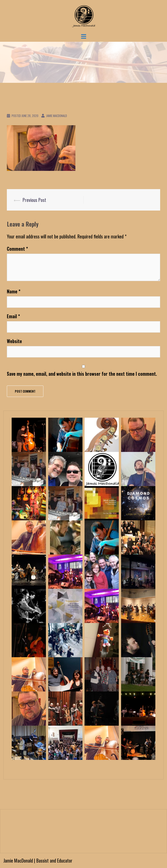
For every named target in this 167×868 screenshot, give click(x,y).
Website (14, 341)
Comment (17, 249)
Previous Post (34, 200)
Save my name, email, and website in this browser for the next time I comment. (82, 374)
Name (14, 291)
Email (13, 316)
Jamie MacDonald (57, 116)
